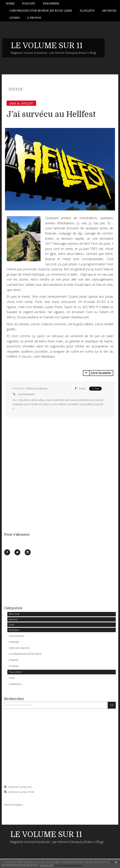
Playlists (87, 11)
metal (42, 400)
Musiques (14, 630)
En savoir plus (47, 865)
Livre (12, 625)
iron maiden (72, 400)
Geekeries (16, 684)
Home (10, 3)
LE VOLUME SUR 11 (47, 46)
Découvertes (17, 636)
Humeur (13, 619)
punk (49, 400)
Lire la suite (101, 373)
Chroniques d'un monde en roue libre (41, 11)
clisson (33, 400)
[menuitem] (12, 4)
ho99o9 (84, 400)
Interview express (20, 648)
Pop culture (15, 672)
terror (62, 404)
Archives (109, 11)
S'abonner (51, 3)
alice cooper (30, 404)
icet (41, 404)
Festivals (14, 642)
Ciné (12, 678)
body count (51, 404)
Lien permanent (24, 394)
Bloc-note (14, 614)
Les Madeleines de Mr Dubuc (26, 654)
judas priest (87, 404)
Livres (14, 18)
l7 (14, 409)
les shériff (73, 404)
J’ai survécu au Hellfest (51, 114)
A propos (34, 18)
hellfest (24, 400)
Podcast (29, 3)
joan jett (99, 404)
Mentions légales (14, 805)
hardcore (58, 400)
